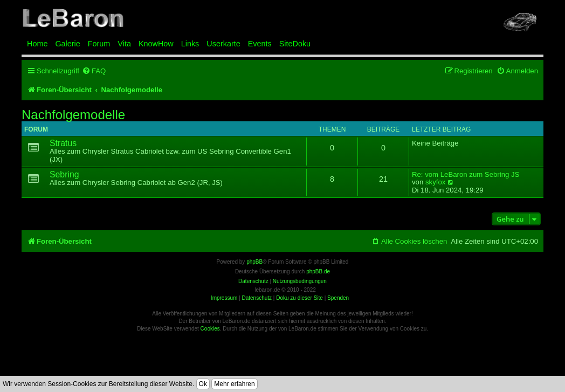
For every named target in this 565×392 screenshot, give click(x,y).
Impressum (224, 298)
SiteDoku (295, 44)
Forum (99, 44)
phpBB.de (318, 271)
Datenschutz (257, 298)
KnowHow (156, 44)
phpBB (254, 262)
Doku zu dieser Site (299, 298)
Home (37, 44)
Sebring (64, 174)
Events (260, 44)
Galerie (67, 44)
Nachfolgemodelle (73, 115)
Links (190, 44)
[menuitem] (94, 71)
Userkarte (223, 44)
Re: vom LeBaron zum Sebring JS (466, 175)
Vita (124, 44)
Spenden (338, 298)
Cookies (210, 329)
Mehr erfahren (234, 384)
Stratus (63, 143)
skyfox (435, 182)
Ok (203, 384)
